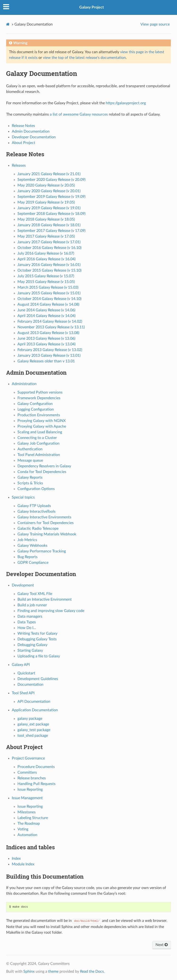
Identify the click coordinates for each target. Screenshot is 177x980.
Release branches (32, 778)
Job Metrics (27, 540)
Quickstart (26, 673)
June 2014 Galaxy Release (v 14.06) (46, 310)
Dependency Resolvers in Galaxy (44, 466)
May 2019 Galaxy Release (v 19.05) (46, 202)
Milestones (27, 812)
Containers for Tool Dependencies (46, 523)
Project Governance (28, 758)
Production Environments (39, 415)
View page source (155, 24)
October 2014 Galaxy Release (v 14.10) (49, 299)
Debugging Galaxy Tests (37, 639)
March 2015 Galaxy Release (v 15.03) (48, 287)
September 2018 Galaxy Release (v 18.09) (51, 214)
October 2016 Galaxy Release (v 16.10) (49, 248)
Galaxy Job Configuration (38, 443)
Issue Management (27, 798)
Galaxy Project (92, 7)
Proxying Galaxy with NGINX (42, 421)
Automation (27, 835)
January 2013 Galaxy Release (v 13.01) (49, 356)
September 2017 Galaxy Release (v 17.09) (51, 231)
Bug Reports (27, 557)
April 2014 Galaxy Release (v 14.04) (46, 316)
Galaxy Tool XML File (35, 594)
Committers (27, 772)
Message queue (30, 460)
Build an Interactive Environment (45, 599)
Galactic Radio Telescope (38, 529)
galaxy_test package (34, 730)
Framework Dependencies (39, 398)
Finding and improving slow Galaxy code (51, 611)
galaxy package (30, 719)
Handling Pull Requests (36, 784)
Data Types (27, 622)
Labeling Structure (33, 818)
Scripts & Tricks (30, 483)
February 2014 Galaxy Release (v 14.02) (50, 321)
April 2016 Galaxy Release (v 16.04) (46, 259)
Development (23, 585)
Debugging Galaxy (32, 645)
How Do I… (27, 628)
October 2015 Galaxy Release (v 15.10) (49, 270)
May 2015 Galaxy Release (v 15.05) (46, 282)
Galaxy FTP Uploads (34, 506)
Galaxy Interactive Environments (44, 517)
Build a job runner (32, 605)
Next (162, 945)
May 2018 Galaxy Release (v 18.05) (46, 219)
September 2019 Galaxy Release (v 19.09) (51, 197)
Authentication (30, 449)
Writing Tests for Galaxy (37, 633)
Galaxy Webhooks (32, 546)
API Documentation (34, 702)
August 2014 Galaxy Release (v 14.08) (48, 304)
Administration (24, 384)
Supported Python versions (40, 392)
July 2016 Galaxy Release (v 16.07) (46, 253)
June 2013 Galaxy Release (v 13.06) (46, 338)
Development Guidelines (38, 679)
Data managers (30, 616)
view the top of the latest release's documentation (84, 58)
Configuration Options (36, 489)
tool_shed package (33, 736)
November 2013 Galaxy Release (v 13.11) (51, 327)
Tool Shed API (23, 693)
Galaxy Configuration (35, 404)
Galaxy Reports (30, 477)
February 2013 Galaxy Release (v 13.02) (50, 350)
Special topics (23, 497)
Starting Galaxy (30, 650)
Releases (19, 165)
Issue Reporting (30, 789)
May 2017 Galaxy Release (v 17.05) (46, 236)
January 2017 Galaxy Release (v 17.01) (49, 242)
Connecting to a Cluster (37, 438)
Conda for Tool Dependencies (42, 472)
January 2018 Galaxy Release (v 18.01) (49, 225)
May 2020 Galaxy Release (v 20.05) (46, 185)
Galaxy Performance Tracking (42, 551)
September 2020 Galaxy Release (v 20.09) (51, 180)
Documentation (30, 685)
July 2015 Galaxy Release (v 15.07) (46, 276)
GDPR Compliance (33, 563)
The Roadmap (29, 824)
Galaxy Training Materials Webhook (47, 534)
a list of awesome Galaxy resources (79, 114)
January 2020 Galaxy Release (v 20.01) (49, 191)
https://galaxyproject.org (126, 103)
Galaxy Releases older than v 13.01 (46, 361)
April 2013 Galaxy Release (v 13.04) (46, 344)
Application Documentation (35, 710)
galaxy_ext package (33, 724)
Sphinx (29, 971)
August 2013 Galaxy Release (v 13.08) (48, 333)
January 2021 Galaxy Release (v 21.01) (49, 174)
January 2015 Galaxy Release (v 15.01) (49, 293)
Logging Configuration (36, 409)
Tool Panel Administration (39, 455)
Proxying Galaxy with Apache (42, 426)
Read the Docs (92, 971)
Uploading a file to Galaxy (39, 656)
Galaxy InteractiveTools (36, 512)
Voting (23, 829)
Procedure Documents (36, 767)
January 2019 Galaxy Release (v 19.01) (49, 208)
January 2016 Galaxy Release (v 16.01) (49, 265)
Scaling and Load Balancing (40, 432)
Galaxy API (21, 665)
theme (53, 971)
